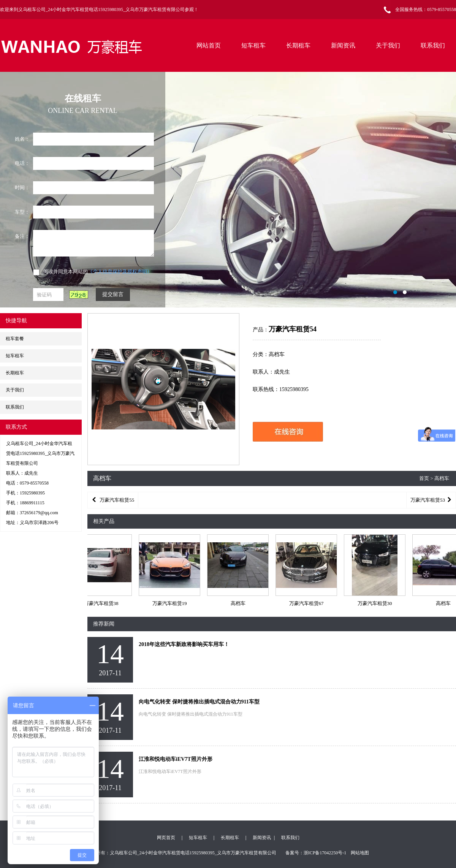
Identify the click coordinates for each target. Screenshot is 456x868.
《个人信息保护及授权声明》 (120, 272)
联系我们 (433, 45)
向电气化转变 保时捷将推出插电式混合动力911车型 (199, 702)
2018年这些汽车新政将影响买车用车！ (184, 644)
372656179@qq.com (39, 513)
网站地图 (360, 853)
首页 (424, 478)
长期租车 (298, 45)
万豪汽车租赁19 (170, 603)
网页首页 (166, 838)
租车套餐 (15, 339)
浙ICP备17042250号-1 (325, 853)
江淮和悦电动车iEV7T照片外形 (176, 759)
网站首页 (209, 45)
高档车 (239, 603)
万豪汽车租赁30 (376, 603)
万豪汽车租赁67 (307, 603)
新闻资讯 (343, 45)
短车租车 (253, 45)
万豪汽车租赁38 (102, 603)
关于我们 (388, 45)
